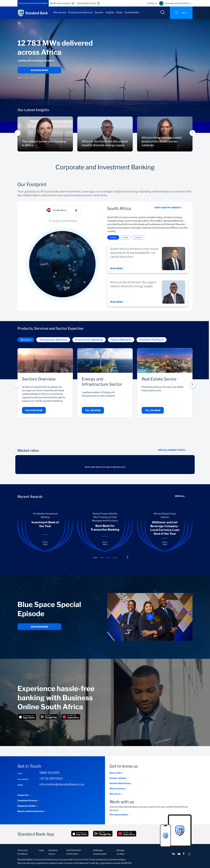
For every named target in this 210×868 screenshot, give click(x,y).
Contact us (152, 3)
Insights (110, 12)
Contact (138, 237)
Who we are (60, 12)
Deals (119, 12)
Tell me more (93, 410)
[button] (20, 78)
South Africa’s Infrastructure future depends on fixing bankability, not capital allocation (134, 253)
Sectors (99, 12)
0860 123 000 (49, 773)
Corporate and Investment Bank (33, 3)
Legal (41, 850)
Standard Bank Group (87, 3)
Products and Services (80, 12)
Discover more (39, 70)
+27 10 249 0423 (51, 779)
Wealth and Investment (60, 3)
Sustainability (132, 12)
